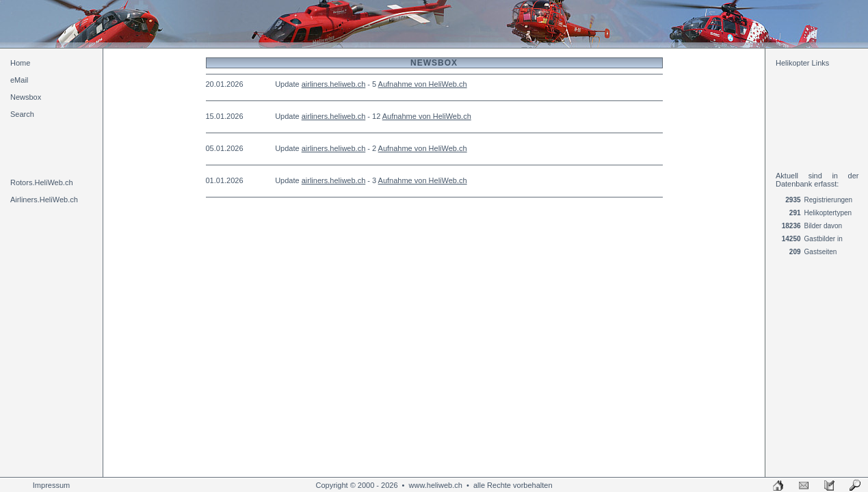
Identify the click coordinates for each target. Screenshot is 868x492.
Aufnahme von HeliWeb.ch (423, 84)
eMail (19, 80)
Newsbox (26, 97)
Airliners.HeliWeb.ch (44, 200)
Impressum (51, 485)
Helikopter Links (802, 63)
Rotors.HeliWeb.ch (42, 182)
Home (20, 63)
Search (22, 114)
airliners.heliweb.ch (334, 84)
